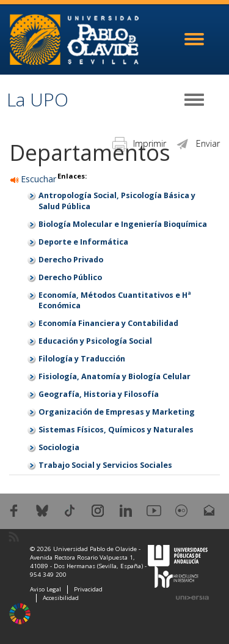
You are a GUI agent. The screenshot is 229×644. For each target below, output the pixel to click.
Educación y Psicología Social (95, 341)
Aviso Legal (45, 589)
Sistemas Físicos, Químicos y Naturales (116, 430)
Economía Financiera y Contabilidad (108, 323)
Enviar (198, 143)
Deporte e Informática (83, 242)
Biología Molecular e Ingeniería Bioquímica (123, 224)
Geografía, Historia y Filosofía (99, 394)
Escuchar (33, 179)
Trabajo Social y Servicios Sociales (105, 465)
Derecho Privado (71, 260)
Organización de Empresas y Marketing (117, 412)
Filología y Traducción (82, 359)
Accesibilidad (61, 598)
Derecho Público (70, 277)
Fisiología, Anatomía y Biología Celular (114, 376)
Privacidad (88, 589)
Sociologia (59, 447)
